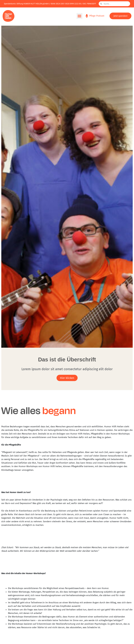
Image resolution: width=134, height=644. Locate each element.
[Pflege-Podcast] (86, 16)
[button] (79, 16)
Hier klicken (67, 378)
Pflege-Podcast (97, 16)
